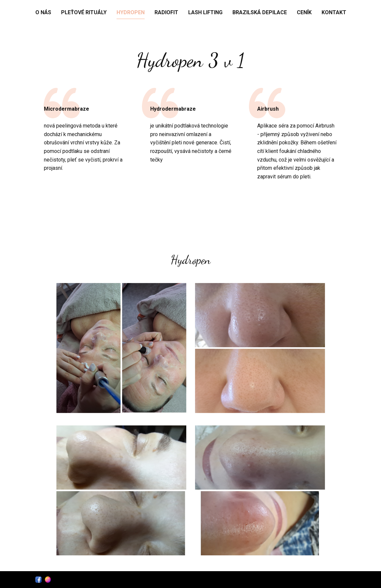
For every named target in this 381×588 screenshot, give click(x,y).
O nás (43, 12)
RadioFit (166, 12)
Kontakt (334, 12)
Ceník (304, 12)
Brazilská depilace (260, 12)
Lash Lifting (205, 12)
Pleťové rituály (84, 12)
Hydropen (131, 12)
